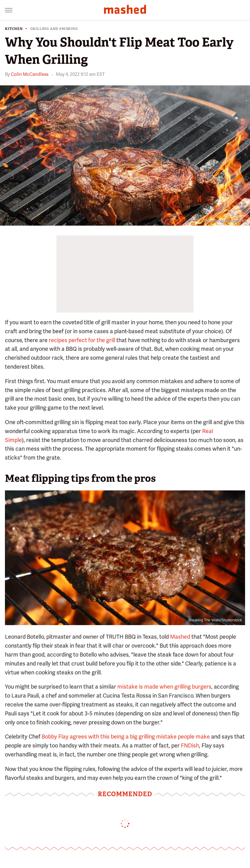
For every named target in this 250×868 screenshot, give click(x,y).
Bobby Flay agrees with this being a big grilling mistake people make (126, 737)
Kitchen (14, 29)
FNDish (190, 745)
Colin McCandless (30, 74)
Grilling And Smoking (54, 29)
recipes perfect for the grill (82, 340)
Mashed (180, 637)
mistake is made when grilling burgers (164, 687)
